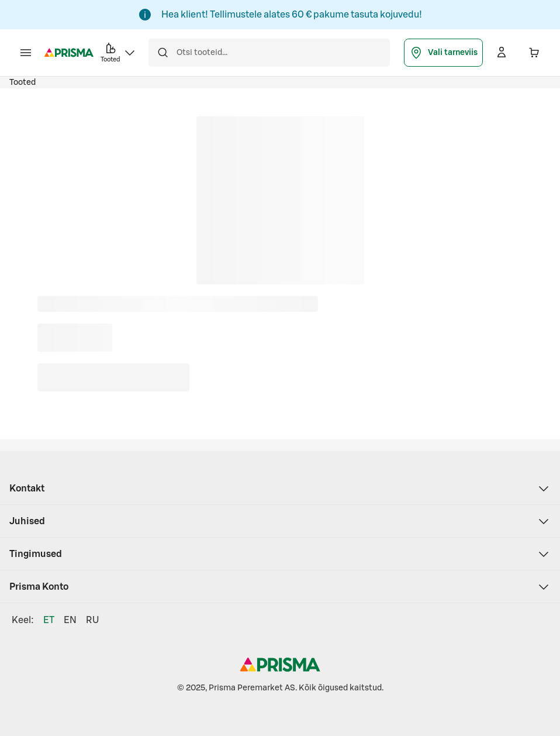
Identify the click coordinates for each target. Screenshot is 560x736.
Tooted (23, 82)
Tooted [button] (119, 52)
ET (49, 620)
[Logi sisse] (502, 53)
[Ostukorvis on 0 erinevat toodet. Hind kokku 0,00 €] (534, 53)
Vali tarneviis (443, 53)
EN (70, 620)
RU (92, 620)
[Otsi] (163, 53)
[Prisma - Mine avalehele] (69, 53)
